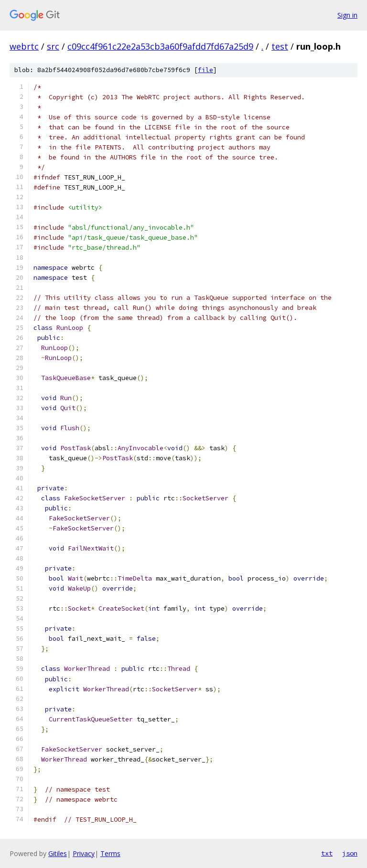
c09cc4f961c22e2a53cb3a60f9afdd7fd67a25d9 (160, 46)
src (53, 46)
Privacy (84, 853)
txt (327, 853)
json (350, 853)
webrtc (24, 46)
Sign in (347, 15)
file (205, 70)
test (280, 46)
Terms (110, 853)
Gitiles (58, 853)
